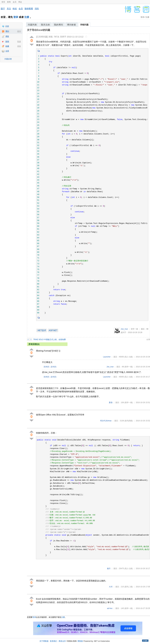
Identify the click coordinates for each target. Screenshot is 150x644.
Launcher (107, 357)
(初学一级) (129, 367)
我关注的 (45, 25)
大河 (111, 587)
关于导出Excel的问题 (39, 30)
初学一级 (134, 329)
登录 (16, 17)
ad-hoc (110, 608)
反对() (53, 367)
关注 (9, 9)
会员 (15, 2)
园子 (3, 9)
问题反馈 (8, 59)
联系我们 (54, 641)
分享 (148, 340)
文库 (7, 51)
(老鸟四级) (129, 421)
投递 (19, 41)
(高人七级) (129, 357)
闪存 (7, 26)
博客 (7, 36)
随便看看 (29, 9)
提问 (19, 31)
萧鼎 (111, 403)
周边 (20, 2)
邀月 (109, 569)
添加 (19, 46)
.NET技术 (42, 330)
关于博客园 (44, 641)
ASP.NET (53, 330)
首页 (3, 2)
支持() (46, 367)
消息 (37, 9)
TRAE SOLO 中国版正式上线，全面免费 (49, 340)
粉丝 (15, 9)
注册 (27, 17)
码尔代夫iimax (106, 421)
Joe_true (124, 329)
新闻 (9, 2)
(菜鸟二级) (129, 587)
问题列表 (32, 25)
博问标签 (72, 25)
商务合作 (62, 641)
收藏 (7, 46)
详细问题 (84, 25)
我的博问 (58, 25)
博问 (7, 31)
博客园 (80, 641)
